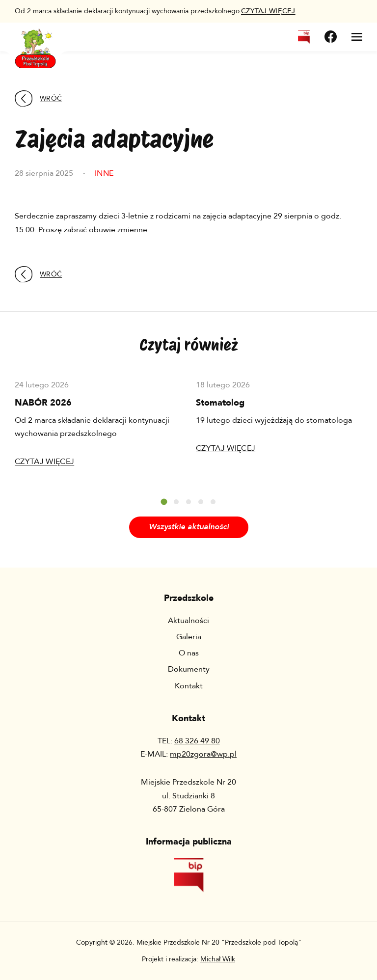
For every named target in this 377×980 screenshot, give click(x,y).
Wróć (38, 98)
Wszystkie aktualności (189, 527)
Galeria (189, 637)
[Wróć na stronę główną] (35, 42)
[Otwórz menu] (357, 37)
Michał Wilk (218, 959)
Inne (104, 173)
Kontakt (189, 686)
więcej (268, 11)
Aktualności (188, 621)
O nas (189, 653)
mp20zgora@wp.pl (203, 754)
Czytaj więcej (44, 462)
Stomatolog (220, 403)
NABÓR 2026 (43, 403)
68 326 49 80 (197, 741)
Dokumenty (189, 669)
